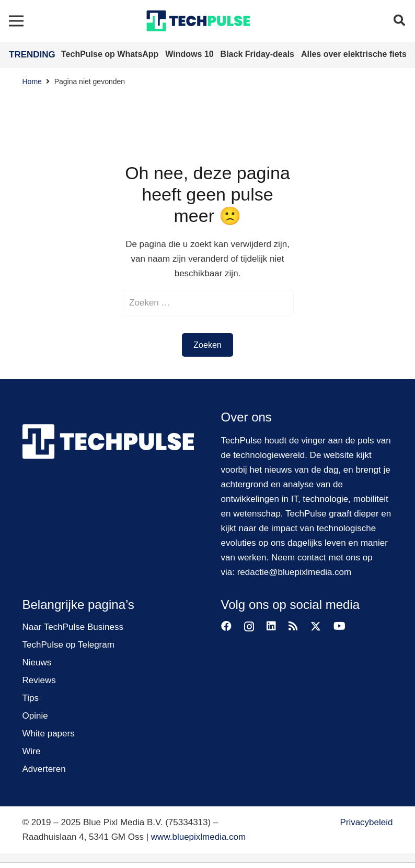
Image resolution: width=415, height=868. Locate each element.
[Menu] (16, 21)
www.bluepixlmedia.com (198, 837)
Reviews (39, 680)
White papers (49, 734)
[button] (399, 21)
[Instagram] (249, 627)
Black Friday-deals (259, 54)
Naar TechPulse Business (73, 627)
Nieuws (37, 662)
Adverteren (44, 769)
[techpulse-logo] (198, 21)
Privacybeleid (366, 822)
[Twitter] (316, 626)
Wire (32, 751)
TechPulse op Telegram (68, 645)
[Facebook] (226, 626)
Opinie (35, 716)
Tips (31, 698)
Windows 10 (191, 54)
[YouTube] (339, 626)
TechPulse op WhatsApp (111, 54)
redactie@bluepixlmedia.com (295, 572)
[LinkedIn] (271, 626)
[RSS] (293, 626)
